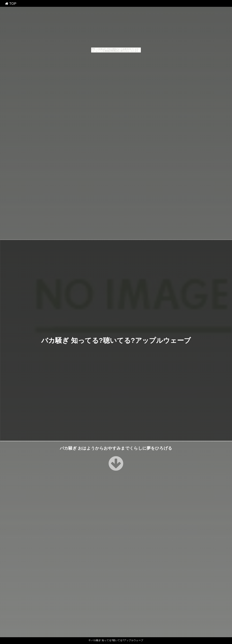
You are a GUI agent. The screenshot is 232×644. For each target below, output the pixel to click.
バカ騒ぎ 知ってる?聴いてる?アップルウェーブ (116, 340)
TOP (11, 4)
